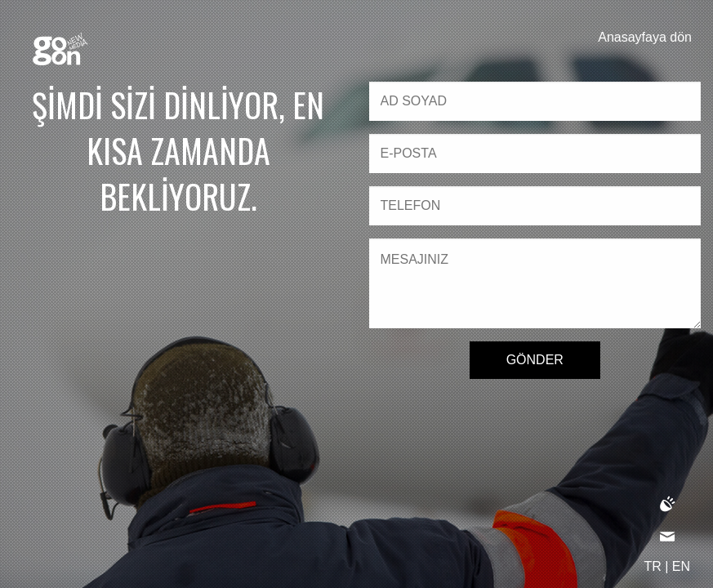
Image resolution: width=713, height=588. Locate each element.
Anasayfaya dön (645, 37)
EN (681, 566)
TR (652, 566)
